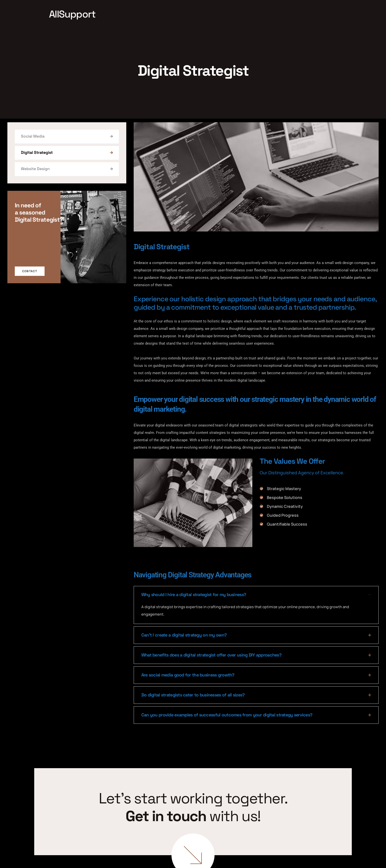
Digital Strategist (67, 152)
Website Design (67, 169)
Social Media (67, 136)
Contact (30, 271)
